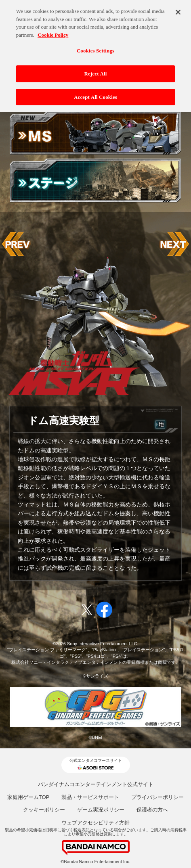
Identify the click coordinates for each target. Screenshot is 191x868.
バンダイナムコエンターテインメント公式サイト (96, 784)
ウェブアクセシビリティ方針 (95, 823)
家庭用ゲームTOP (28, 797)
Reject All (96, 69)
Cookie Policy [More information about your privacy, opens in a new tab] (53, 30)
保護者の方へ (152, 810)
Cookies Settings (95, 46)
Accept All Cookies (95, 92)
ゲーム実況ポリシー (101, 810)
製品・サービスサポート (90, 797)
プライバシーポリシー (157, 797)
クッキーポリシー (44, 810)
